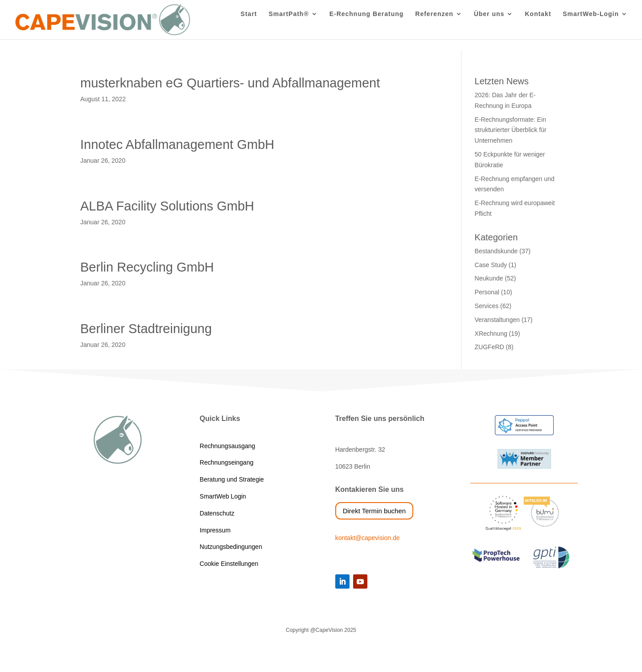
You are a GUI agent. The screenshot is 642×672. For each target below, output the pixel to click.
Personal (487, 292)
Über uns (489, 26)
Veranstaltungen (497, 320)
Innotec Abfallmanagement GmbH (177, 144)
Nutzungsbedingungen (231, 547)
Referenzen (434, 26)
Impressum (215, 530)
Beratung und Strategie (232, 479)
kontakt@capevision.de (368, 538)
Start (249, 26)
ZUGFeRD (490, 347)
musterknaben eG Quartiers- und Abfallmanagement (230, 83)
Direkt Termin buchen (374, 511)
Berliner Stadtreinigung (146, 329)
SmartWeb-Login (591, 26)
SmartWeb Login (223, 496)
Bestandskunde (496, 251)
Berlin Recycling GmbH (147, 267)
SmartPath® (288, 26)
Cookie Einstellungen (229, 564)
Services (487, 306)
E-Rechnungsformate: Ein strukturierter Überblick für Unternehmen (511, 130)
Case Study (491, 265)
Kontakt (538, 26)
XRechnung (491, 334)
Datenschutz (217, 513)
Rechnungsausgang (228, 446)
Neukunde (489, 278)
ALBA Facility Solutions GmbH (167, 206)
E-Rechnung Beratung (367, 26)
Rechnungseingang (227, 462)
